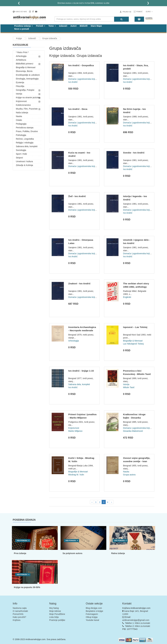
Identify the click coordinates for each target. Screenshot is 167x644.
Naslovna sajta (20, 608)
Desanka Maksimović (133, 431)
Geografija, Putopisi (25, 90)
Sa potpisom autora (72, 553)
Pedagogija (21, 124)
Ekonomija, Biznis (24, 71)
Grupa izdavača (50, 38)
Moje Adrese (55, 611)
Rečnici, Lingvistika (25, 139)
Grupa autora (129, 475)
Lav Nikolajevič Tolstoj (133, 344)
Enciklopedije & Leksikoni (28, 75)
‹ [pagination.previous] (92, 502)
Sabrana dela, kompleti (27, 146)
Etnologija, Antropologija (27, 79)
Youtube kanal (92, 620)
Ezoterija (20, 82)
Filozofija (20, 86)
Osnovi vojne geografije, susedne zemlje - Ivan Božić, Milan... (137, 461)
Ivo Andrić (73, 82)
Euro (149, 12)
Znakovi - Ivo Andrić (80, 283)
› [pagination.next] (112, 502)
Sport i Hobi (21, 154)
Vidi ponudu (22, 541)
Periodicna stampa (25, 128)
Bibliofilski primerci (25, 64)
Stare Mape (96, 26)
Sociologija (21, 150)
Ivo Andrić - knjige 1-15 (81, 371)
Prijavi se (127, 12)
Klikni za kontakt (142, 623)
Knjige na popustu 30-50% (27, 587)
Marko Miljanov (75, 431)
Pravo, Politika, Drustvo (27, 131)
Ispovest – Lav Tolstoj (135, 327)
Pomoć (139, 12)
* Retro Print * (22, 52)
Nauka (19, 116)
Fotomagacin (92, 614)
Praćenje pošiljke (57, 620)
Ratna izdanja (118, 553)
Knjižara (17, 620)
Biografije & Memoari (26, 67)
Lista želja (54, 617)
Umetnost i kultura (24, 161)
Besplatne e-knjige (94, 611)
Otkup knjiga (92, 617)
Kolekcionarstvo (23, 105)
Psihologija (21, 135)
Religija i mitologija (25, 143)
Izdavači (63, 26)
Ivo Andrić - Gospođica (81, 65)
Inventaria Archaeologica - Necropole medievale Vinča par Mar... (82, 330)
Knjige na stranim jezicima (28, 97)
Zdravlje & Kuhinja (25, 165)
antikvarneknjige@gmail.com (136, 620)
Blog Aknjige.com (94, 608)
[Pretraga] (121, 19)
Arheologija (21, 56)
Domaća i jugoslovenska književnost (85, 79)
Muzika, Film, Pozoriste (27, 109)
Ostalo (19, 120)
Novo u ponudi (22, 29)
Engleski (127, 297)
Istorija (19, 94)
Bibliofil (84, 26)
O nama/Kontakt (20, 611)
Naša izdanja (22, 113)
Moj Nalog (54, 608)
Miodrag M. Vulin (76, 475)
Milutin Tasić (129, 387)
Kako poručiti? (20, 617)
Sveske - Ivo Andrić (134, 153)
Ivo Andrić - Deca (78, 109)
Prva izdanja (20, 553)
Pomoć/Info (18, 614)
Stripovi (20, 158)
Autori (73, 26)
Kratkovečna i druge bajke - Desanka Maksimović (134, 418)
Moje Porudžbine (57, 614)
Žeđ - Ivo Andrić (77, 196)
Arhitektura (21, 60)
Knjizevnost (21, 101)
